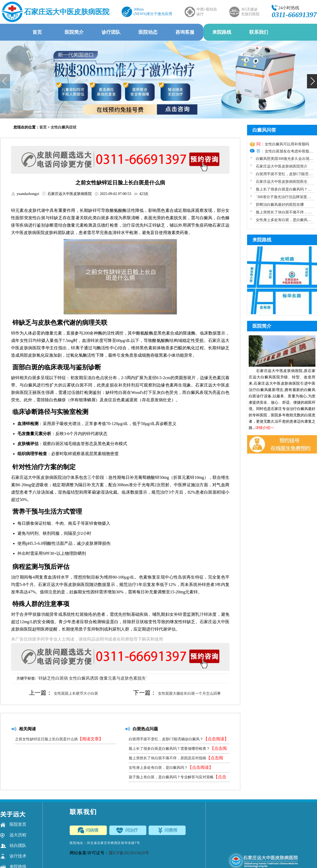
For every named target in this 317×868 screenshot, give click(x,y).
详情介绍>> (265, 428)
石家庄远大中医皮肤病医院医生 (282, 182)
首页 (37, 32)
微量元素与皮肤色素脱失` (123, 678)
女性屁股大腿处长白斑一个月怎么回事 (189, 693)
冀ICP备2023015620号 (129, 853)
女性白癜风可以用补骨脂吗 (287, 144)
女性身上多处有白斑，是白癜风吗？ (171, 767)
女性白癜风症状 (64, 127)
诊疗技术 (13, 856)
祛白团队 (13, 846)
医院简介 (74, 32)
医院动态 (148, 32)
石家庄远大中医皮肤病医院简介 (282, 166)
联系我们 (259, 32)
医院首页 (13, 824)
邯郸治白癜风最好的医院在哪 (280, 205)
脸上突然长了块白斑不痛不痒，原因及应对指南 (176, 759)
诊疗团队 (111, 32)
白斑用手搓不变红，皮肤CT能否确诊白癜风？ (179, 739)
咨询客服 (185, 32)
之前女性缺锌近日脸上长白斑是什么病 (59, 739)
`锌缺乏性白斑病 (52, 678)
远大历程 (13, 835)
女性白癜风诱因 (84, 678)
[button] (312, 81)
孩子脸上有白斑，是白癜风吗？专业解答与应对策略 (177, 778)
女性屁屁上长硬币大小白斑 (76, 693)
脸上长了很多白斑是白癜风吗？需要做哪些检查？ (178, 750)
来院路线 (222, 32)
